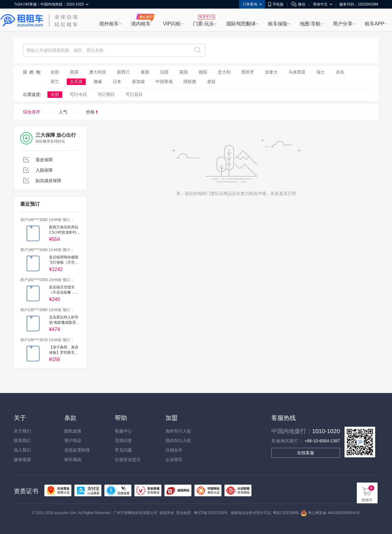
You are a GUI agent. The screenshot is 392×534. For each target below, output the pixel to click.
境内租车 (141, 24)
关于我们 (22, 431)
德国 (203, 72)
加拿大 (271, 72)
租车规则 (73, 460)
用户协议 (73, 441)
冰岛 (340, 72)
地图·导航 (310, 24)
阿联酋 (190, 82)
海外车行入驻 (178, 431)
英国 (183, 72)
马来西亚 (297, 72)
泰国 (145, 72)
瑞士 (321, 72)
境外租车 (109, 24)
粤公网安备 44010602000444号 (330, 513)
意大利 (224, 72)
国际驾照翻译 (241, 24)
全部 (55, 72)
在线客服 (306, 453)
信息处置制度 (77, 450)
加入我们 (22, 450)
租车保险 (278, 24)
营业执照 (183, 513)
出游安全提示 (128, 460)
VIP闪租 (172, 24)
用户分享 (343, 24)
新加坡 (138, 82)
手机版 (276, 4)
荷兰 (55, 82)
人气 (63, 112)
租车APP (375, 24)
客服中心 (123, 431)
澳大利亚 (98, 72)
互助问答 (123, 441)
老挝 (211, 82)
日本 (117, 82)
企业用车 (174, 460)
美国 (74, 72)
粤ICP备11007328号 (211, 513)
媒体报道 (22, 460)
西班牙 (248, 72)
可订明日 (106, 94)
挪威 (98, 82)
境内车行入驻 (178, 441)
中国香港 (164, 82)
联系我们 (22, 441)
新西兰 (123, 72)
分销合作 (174, 450)
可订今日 (78, 94)
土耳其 (76, 82)
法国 (164, 72)
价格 (92, 112)
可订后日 (134, 94)
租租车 (22, 21)
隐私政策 (73, 431)
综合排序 (32, 112)
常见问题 (123, 450)
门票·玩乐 (203, 24)
